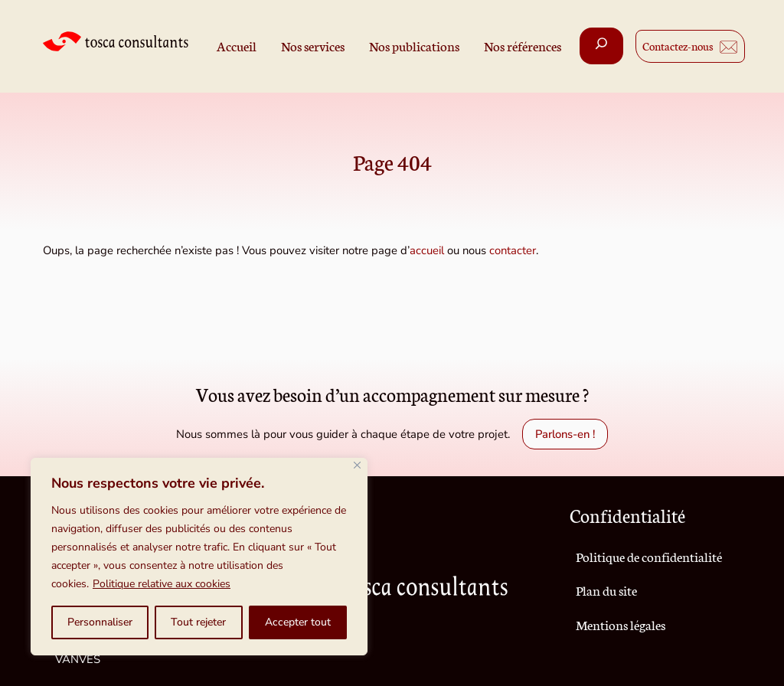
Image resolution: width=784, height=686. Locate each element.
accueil (427, 250)
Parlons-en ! (565, 434)
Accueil (237, 46)
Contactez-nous (678, 46)
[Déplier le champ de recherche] (601, 46)
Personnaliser (100, 622)
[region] (199, 557)
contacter (513, 250)
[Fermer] (357, 465)
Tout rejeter (198, 622)
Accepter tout (298, 622)
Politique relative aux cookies (162, 584)
